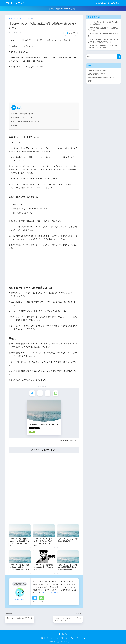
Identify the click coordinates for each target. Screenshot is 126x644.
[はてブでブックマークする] (48, 393)
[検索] (119, 57)
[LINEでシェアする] (56, 393)
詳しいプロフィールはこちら (53, 593)
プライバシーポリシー (68, 638)
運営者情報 (44, 638)
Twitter (35, 601)
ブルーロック (74, 440)
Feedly (41, 601)
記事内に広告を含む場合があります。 (63, 9)
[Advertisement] (44, 85)
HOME (63, 634)
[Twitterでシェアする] (32, 393)
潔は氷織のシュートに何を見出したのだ (27, 121)
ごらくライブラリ (15, 3)
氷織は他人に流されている (23, 118)
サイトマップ (81, 638)
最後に (15, 125)
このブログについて (103, 3)
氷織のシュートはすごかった (23, 114)
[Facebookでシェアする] (40, 393)
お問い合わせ (116, 3)
